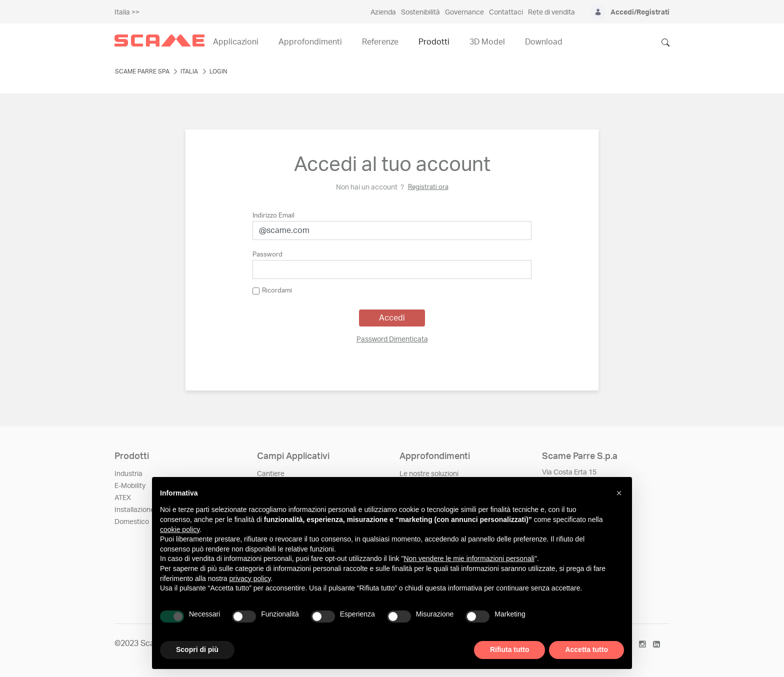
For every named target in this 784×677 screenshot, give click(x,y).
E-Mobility (130, 486)
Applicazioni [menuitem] (236, 42)
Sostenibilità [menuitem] (420, 12)
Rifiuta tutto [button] (510, 649)
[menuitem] (392, 340)
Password (267, 255)
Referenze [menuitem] (380, 42)
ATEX (123, 498)
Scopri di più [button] (197, 649)
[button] (619, 493)
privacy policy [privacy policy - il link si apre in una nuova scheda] (250, 578)
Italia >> (127, 12)
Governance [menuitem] (464, 12)
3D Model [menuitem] (487, 42)
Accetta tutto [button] (586, 649)
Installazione (134, 510)
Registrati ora (428, 187)
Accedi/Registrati (640, 12)
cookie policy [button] (180, 529)
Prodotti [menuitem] (434, 42)
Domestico (132, 522)
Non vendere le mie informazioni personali (469, 558)
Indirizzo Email (273, 216)
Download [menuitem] (544, 42)
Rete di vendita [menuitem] (551, 12)
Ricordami (272, 291)
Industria (128, 474)
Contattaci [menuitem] (506, 12)
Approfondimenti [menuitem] (310, 42)
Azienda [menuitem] (383, 12)
